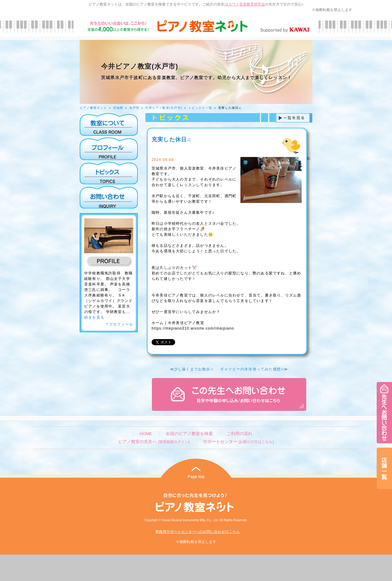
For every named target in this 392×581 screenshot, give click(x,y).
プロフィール (120, 324)
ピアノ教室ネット (93, 108)
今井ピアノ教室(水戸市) (164, 108)
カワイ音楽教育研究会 (247, 4)
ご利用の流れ (239, 434)
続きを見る (94, 317)
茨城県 (118, 108)
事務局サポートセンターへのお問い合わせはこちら (198, 532)
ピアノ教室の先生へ (154, 442)
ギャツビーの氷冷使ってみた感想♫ (252, 369)
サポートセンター (238, 442)
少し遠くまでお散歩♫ (194, 369)
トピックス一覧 (200, 108)
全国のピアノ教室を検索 (189, 434)
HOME (146, 434)
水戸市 (134, 108)
